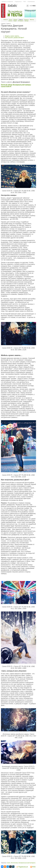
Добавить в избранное (7, 2)
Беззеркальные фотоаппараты (27, 863)
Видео (15, 21)
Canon (9, 863)
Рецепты (26, 20)
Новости (5, 20)
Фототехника (14, 863)
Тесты (11, 20)
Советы (8, 24)
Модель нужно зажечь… (13, 36)
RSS (25, 2)
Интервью (21, 21)
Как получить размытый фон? (14, 38)
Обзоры (15, 20)
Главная (3, 24)
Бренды (26, 21)
